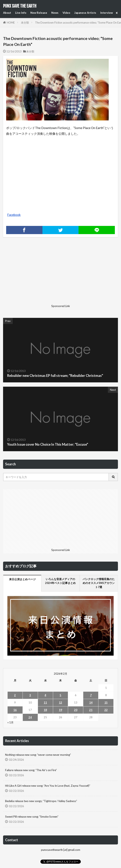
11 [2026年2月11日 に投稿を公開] (45, 703)
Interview (107, 13)
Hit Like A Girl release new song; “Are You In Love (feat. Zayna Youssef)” (48, 786)
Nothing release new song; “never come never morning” (38, 755)
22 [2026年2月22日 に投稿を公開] (106, 710)
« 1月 (10, 722)
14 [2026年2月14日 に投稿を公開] (91, 703)
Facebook (14, 215)
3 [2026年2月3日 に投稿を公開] (30, 695)
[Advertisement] (60, 274)
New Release (39, 13)
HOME (11, 23)
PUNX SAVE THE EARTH (20, 6)
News (55, 13)
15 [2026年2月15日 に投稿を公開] (106, 703)
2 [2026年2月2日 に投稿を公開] (15, 695)
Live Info (21, 13)
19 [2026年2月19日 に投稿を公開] (60, 710)
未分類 (25, 23)
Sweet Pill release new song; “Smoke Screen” (32, 817)
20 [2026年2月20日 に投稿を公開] (76, 710)
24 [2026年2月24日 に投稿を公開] (30, 717)
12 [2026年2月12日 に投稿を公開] (60, 703)
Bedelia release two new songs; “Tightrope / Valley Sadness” (41, 801)
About (7, 13)
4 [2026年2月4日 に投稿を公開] (45, 695)
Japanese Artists (85, 13)
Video (66, 13)
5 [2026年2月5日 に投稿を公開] (60, 695)
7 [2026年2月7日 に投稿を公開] (91, 695)
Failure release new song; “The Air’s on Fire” (31, 770)
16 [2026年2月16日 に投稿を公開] (15, 710)
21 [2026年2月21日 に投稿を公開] (91, 710)
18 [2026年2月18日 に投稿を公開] (45, 710)
